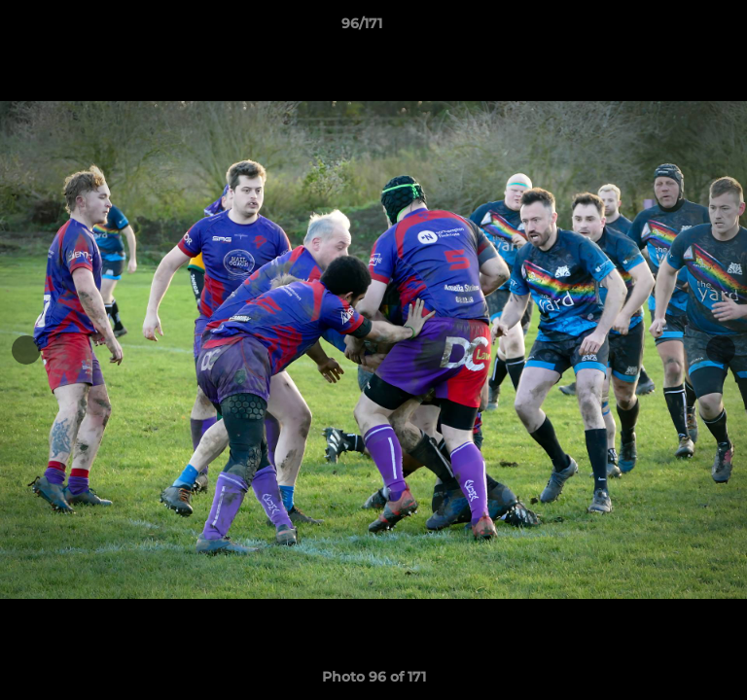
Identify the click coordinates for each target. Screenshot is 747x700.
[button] (677, 28)
